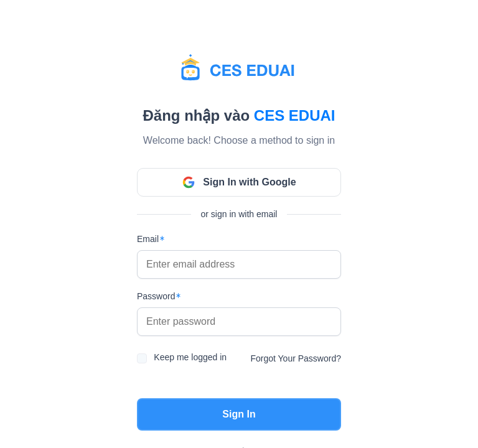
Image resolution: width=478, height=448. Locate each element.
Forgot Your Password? (296, 358)
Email (148, 239)
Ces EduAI (295, 115)
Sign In (239, 414)
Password (156, 296)
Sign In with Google (239, 182)
